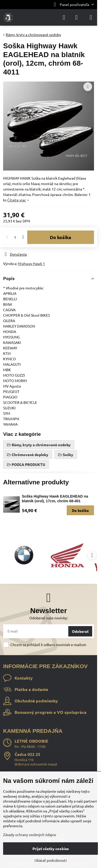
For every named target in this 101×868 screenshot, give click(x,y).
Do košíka (60, 237)
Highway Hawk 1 (31, 263)
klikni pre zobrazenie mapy (36, 764)
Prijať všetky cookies (51, 849)
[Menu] (91, 17)
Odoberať (80, 631)
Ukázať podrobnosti (51, 860)
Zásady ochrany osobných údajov (30, 835)
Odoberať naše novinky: (49, 618)
